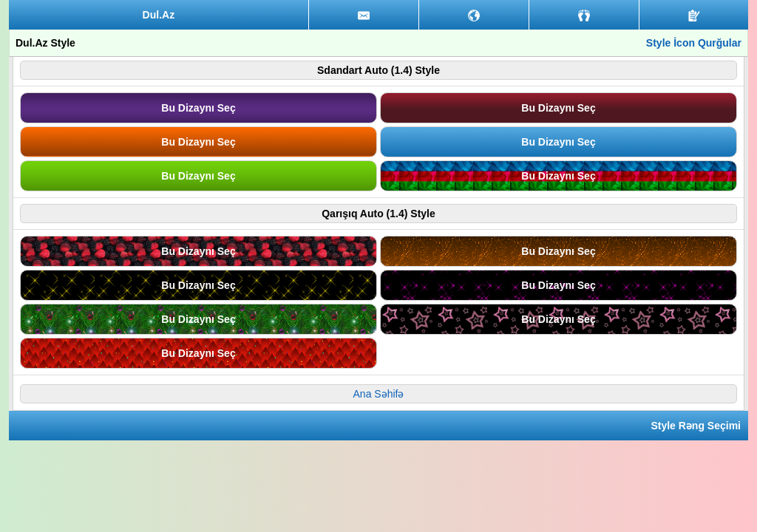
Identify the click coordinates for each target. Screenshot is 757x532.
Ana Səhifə (379, 394)
